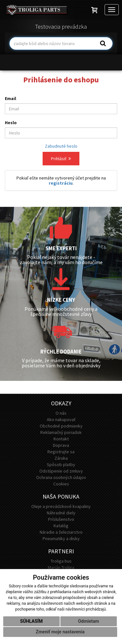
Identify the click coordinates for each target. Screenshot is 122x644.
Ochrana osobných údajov (61, 477)
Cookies (61, 484)
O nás (61, 413)
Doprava (61, 445)
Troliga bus (61, 561)
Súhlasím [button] (31, 621)
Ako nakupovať (61, 419)
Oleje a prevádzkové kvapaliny (61, 506)
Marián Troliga (61, 567)
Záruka (61, 458)
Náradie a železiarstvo (61, 532)
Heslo (11, 123)
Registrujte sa (61, 452)
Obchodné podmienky (61, 426)
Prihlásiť (61, 159)
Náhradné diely (61, 513)
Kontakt (61, 439)
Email (10, 98)
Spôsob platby (61, 465)
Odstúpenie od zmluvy (61, 471)
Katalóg (61, 526)
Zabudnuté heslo (61, 146)
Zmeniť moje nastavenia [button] (60, 632)
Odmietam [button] (89, 621)
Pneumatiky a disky (61, 538)
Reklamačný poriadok (61, 432)
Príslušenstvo (61, 519)
